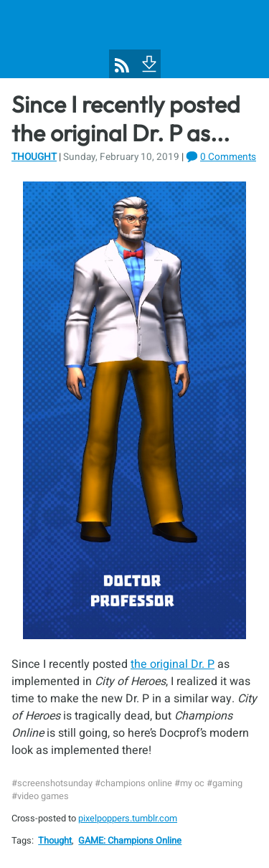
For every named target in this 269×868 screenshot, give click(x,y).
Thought (34, 157)
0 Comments (228, 157)
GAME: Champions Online (130, 841)
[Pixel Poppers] (134, 39)
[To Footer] (148, 62)
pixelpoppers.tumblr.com (128, 819)
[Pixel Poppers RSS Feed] (122, 65)
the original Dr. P (173, 664)
